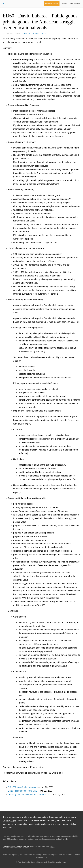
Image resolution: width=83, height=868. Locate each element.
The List (77, 4)
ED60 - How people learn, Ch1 (22, 791)
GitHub (52, 846)
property (36, 33)
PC (4, 4)
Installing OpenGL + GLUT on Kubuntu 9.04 (29, 795)
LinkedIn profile (62, 839)
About (71, 4)
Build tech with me (52, 4)
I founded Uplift (9, 820)
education (25, 33)
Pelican (64, 862)
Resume (64, 4)
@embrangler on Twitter (12, 846)
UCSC (44, 33)
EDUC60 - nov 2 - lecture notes (23, 787)
